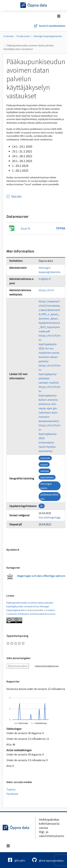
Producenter (23, 36)
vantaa (45, 471)
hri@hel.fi (45, 279)
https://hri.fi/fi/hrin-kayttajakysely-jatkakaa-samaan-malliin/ (50, 374)
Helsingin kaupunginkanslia (48, 36)
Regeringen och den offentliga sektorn (41, 576)
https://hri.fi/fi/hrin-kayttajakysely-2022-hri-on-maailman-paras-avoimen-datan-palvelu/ (50, 348)
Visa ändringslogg (49, 517)
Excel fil (26, 228)
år (42, 506)
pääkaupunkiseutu (49, 497)
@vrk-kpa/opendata (48, 860)
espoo (44, 464)
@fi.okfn (17, 860)
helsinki (45, 458)
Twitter (11, 789)
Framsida (8, 36)
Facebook (12, 794)
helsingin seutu (46, 486)
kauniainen (47, 477)
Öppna (61, 228)
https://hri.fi (46, 290)
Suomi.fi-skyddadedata (52, 26)
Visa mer (14, 196)
